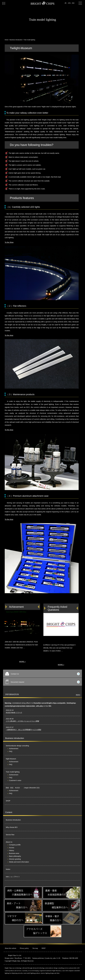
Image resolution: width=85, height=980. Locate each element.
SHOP (8, 801)
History (12, 850)
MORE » (22, 662)
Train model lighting (13, 772)
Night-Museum (11, 759)
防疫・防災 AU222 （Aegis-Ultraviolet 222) (23, 788)
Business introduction (16, 40)
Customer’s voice (15, 780)
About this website (10, 948)
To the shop (9, 335)
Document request (43, 682)
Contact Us (42, 674)
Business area (14, 853)
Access (12, 848)
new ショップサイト (13, 877)
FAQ (11, 751)
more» (78, 695)
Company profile (15, 845)
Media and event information (19, 862)
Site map (35, 948)
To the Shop (9, 242)
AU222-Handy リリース (14, 712)
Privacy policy (24, 948)
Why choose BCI (12, 827)
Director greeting (15, 859)
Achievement (14, 749)
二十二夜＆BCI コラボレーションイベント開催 (22, 721)
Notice (8, 869)
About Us (9, 842)
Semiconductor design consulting (17, 746)
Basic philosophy (15, 856)
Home (6, 40)
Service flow (10, 835)
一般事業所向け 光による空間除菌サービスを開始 (23, 730)
